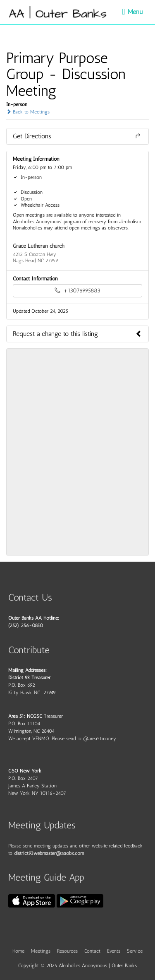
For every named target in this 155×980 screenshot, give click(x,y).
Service (135, 951)
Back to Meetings (28, 112)
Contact (92, 951)
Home (18, 951)
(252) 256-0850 (26, 625)
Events (114, 951)
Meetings (41, 951)
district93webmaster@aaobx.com (49, 853)
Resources (67, 951)
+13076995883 (77, 291)
